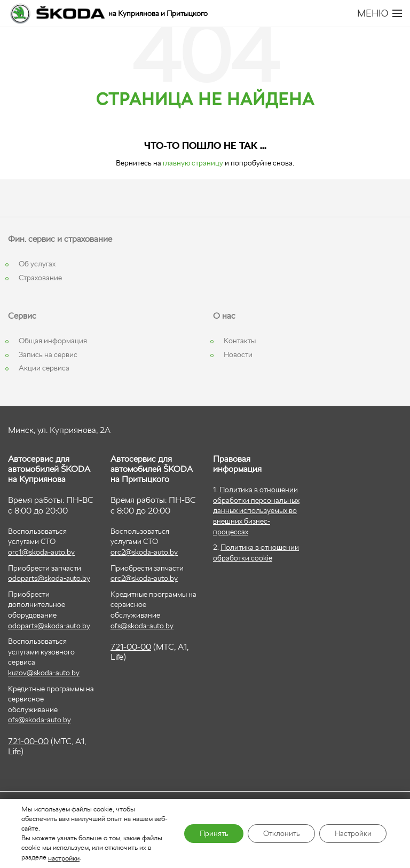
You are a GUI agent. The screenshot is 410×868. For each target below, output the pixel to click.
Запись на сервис (48, 354)
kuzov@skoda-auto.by (44, 673)
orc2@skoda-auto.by (144, 552)
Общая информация (53, 341)
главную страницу (193, 163)
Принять (210, 834)
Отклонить (279, 834)
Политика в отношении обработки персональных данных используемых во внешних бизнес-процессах (256, 510)
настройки (64, 858)
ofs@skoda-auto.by (40, 720)
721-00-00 (28, 741)
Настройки (352, 834)
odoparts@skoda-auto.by (49, 578)
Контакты (240, 341)
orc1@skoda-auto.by (41, 552)
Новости (238, 354)
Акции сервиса (44, 368)
